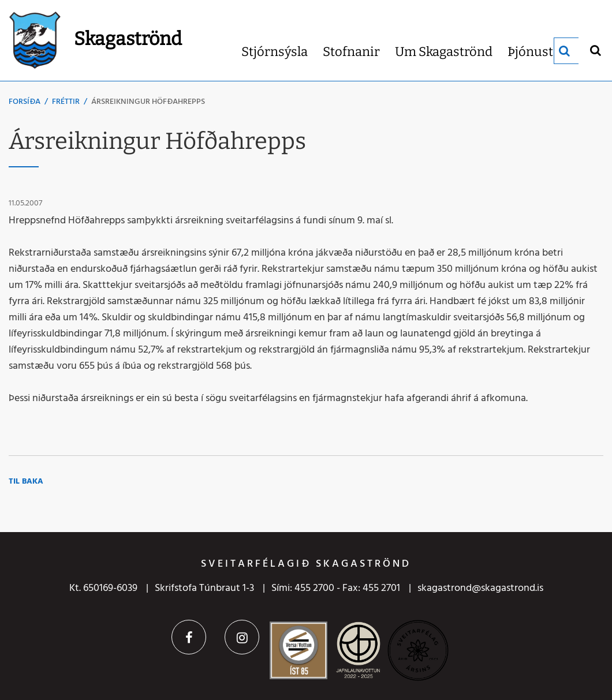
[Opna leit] (595, 50)
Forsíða (25, 102)
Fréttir (66, 102)
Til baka (26, 482)
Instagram (242, 637)
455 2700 (314, 588)
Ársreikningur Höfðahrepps (148, 102)
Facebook (189, 637)
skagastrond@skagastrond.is (480, 588)
